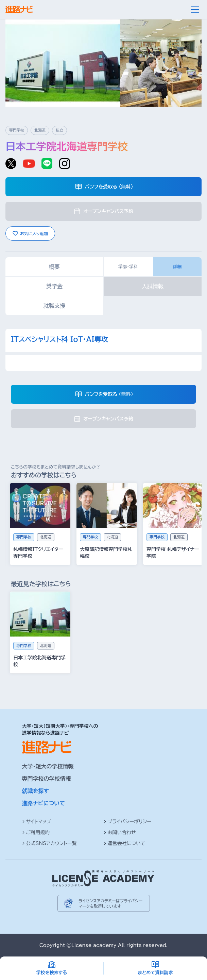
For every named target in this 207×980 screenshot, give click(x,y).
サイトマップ (37, 822)
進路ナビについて (44, 803)
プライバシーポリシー (128, 822)
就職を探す (36, 791)
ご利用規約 (36, 832)
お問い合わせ (120, 832)
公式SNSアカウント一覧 (49, 843)
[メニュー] (195, 10)
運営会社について (125, 843)
